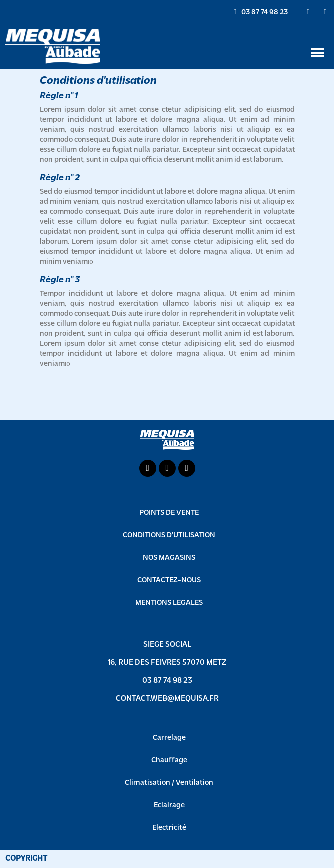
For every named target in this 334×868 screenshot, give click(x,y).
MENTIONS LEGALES (169, 603)
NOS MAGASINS (169, 558)
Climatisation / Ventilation (169, 783)
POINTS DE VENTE (169, 513)
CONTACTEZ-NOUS (169, 581)
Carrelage (169, 738)
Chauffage (169, 761)
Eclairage (169, 806)
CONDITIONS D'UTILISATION (169, 536)
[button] (261, 12)
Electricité (169, 828)
